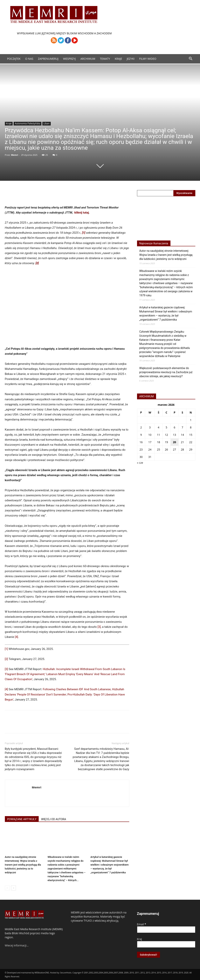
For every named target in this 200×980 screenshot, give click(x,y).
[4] (6, 689)
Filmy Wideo (148, 59)
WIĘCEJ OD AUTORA (53, 819)
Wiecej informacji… (17, 945)
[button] (191, 59)
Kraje (118, 59)
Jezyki (131, 59)
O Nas (29, 59)
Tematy (105, 59)
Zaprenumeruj (48, 59)
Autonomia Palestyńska (28, 123)
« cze (140, 463)
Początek (14, 59)
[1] (6, 649)
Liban (47, 123)
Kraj (140, 939)
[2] (6, 659)
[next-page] (14, 888)
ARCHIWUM (88, 59)
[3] (99, 627)
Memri (15, 155)
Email (142, 924)
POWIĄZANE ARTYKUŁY (22, 819)
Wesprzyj (69, 59)
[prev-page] (7, 888)
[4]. (17, 637)
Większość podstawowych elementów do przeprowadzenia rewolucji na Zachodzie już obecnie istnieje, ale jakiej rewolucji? (166, 372)
